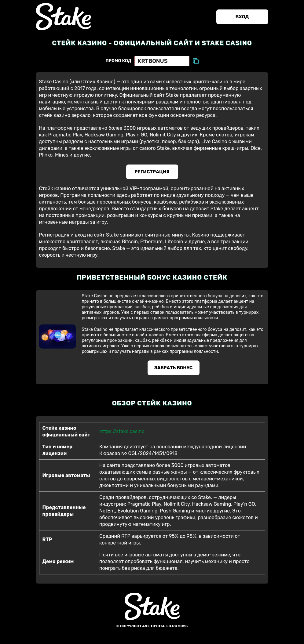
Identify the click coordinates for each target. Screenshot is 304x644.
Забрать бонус (174, 368)
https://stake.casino (122, 431)
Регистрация (152, 172)
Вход (242, 17)
